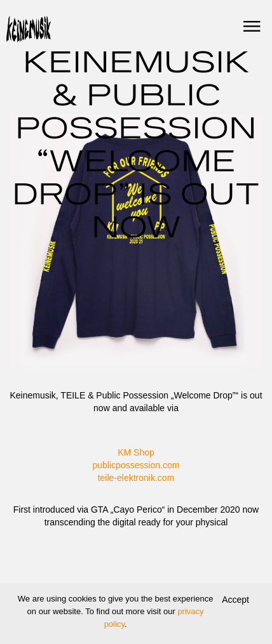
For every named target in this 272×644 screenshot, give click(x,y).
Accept (235, 600)
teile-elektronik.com (136, 478)
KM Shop (136, 452)
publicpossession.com (136, 465)
